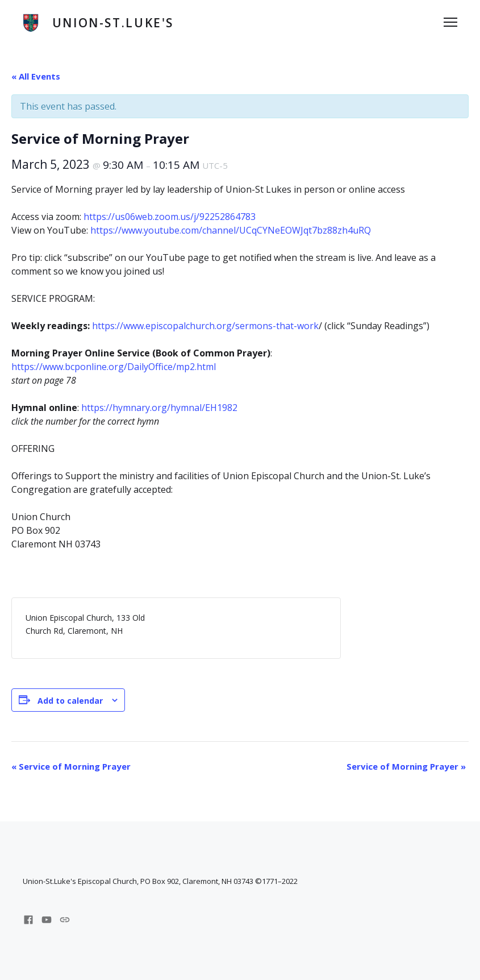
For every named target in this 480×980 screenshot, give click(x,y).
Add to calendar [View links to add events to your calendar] (70, 701)
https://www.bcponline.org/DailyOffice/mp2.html (114, 367)
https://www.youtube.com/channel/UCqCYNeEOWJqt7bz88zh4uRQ (231, 230)
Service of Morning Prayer (71, 766)
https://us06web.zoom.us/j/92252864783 (170, 217)
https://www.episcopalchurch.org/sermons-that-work (205, 326)
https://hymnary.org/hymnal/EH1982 (159, 408)
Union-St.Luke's (113, 23)
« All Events (36, 76)
